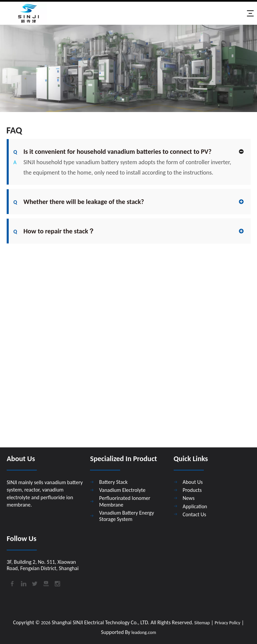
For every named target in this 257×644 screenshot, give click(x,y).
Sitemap (201, 623)
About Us (193, 482)
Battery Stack (113, 482)
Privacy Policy (228, 623)
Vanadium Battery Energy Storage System (126, 516)
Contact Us (194, 514)
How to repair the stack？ (54, 231)
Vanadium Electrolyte (122, 490)
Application (195, 506)
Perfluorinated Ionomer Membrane (125, 501)
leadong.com (144, 632)
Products (192, 490)
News (189, 498)
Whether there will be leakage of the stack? (79, 202)
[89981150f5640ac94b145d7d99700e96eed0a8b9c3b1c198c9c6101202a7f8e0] (128, 68)
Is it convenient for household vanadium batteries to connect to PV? (112, 151)
